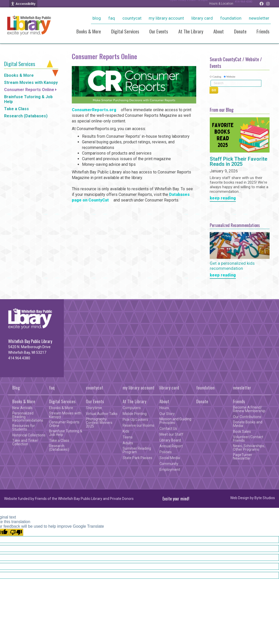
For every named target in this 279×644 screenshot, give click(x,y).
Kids (126, 431)
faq (112, 18)
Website (231, 77)
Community (169, 464)
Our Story (167, 414)
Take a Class (16, 109)
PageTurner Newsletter (243, 457)
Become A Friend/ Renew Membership (249, 409)
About (219, 31)
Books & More (89, 31)
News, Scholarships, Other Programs (249, 448)
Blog (97, 18)
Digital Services (125, 31)
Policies (166, 452)
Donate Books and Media (248, 424)
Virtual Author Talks (102, 414)
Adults (128, 443)
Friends (263, 31)
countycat (132, 18)
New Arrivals (22, 408)
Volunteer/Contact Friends (248, 439)
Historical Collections (29, 435)
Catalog (217, 77)
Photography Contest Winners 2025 (99, 423)
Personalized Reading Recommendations (28, 417)
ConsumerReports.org (94, 110)
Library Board (170, 440)
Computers (132, 408)
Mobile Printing (135, 414)
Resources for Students (24, 427)
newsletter (259, 18)
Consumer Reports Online (29, 90)
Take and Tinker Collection (25, 442)
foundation (231, 18)
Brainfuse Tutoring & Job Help (28, 99)
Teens (128, 437)
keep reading (223, 198)
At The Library (191, 31)
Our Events (159, 31)
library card (202, 18)
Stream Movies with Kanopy (31, 83)
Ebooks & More (19, 75)
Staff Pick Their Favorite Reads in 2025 (239, 162)
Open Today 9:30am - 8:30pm (181, 4)
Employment (170, 470)
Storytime (94, 408)
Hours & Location (216, 4)
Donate (240, 31)
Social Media (170, 458)
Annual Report (171, 446)
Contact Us (168, 428)
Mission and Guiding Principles (175, 421)
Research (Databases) (26, 116)
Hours (164, 408)
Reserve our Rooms (138, 425)
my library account (166, 18)
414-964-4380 (241, 4)
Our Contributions (247, 417)
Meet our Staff (171, 434)
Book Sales (242, 432)
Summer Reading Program (137, 450)
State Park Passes (137, 458)
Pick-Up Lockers (135, 420)
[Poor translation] (16, 532)
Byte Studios (265, 498)
